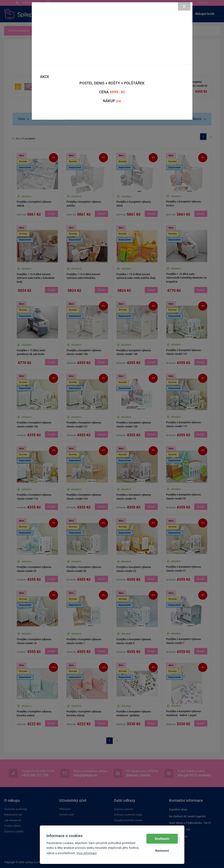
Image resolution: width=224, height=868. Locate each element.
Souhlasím (162, 839)
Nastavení (162, 851)
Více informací (87, 853)
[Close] (184, 6)
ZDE (119, 101)
